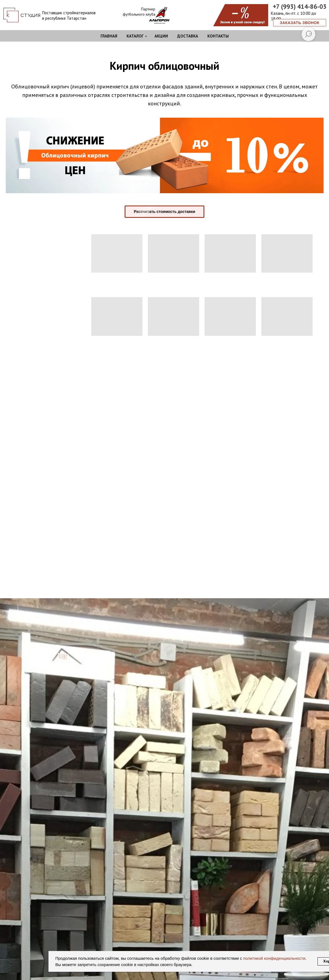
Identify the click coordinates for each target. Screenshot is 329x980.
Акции (161, 36)
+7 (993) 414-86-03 (300, 6)
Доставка (188, 36)
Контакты (218, 36)
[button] (300, 23)
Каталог (135, 36)
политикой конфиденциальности (274, 958)
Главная (109, 36)
